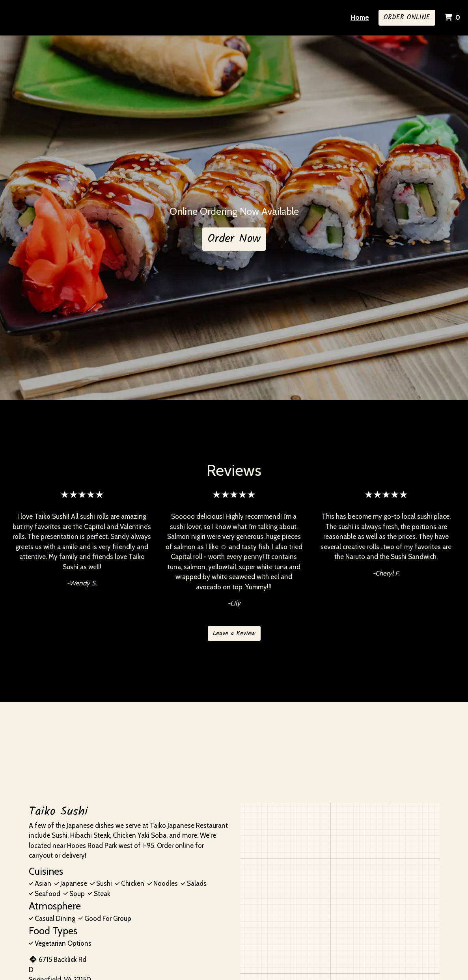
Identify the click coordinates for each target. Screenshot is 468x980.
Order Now (234, 239)
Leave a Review (234, 633)
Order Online (407, 18)
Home (360, 17)
